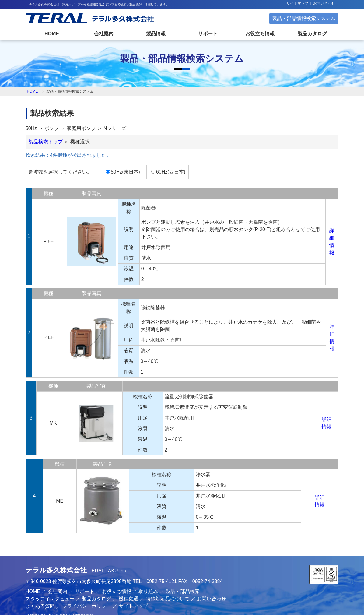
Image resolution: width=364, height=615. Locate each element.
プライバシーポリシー (89, 594)
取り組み (151, 580)
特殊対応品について (170, 587)
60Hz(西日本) (173, 175)
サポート (208, 34)
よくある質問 (43, 594)
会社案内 (105, 34)
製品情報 (156, 34)
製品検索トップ (48, 145)
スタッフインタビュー (53, 587)
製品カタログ (310, 34)
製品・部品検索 (186, 580)
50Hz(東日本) (128, 175)
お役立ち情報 (259, 34)
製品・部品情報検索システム (301, 18)
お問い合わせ (324, 3)
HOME (54, 34)
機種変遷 (131, 587)
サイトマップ (297, 3)
